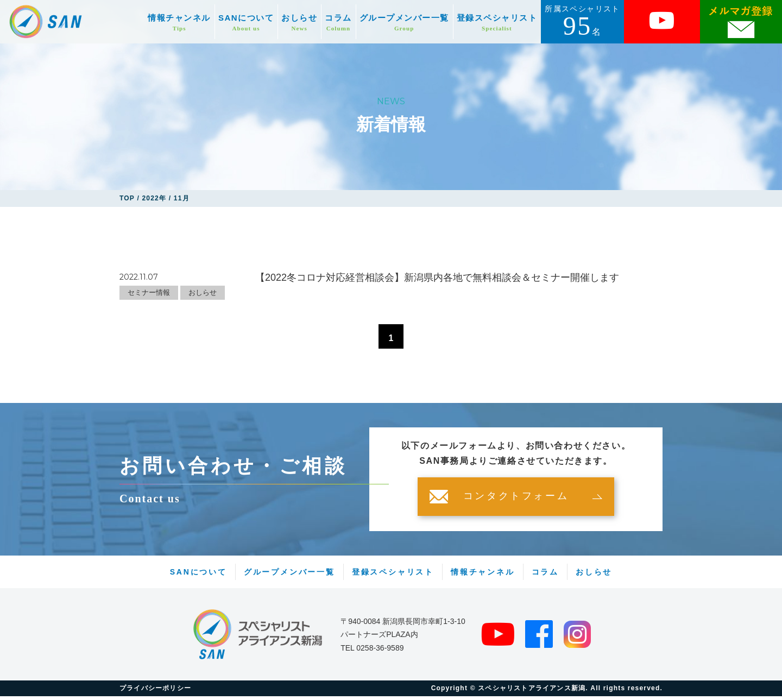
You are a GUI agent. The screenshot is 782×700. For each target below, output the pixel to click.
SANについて (246, 23)
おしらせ (299, 23)
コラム (338, 23)
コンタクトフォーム (516, 500)
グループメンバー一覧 (404, 23)
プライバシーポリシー (155, 692)
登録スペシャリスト (497, 23)
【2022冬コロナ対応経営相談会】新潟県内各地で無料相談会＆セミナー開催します (437, 278)
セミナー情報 (149, 292)
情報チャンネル (179, 23)
